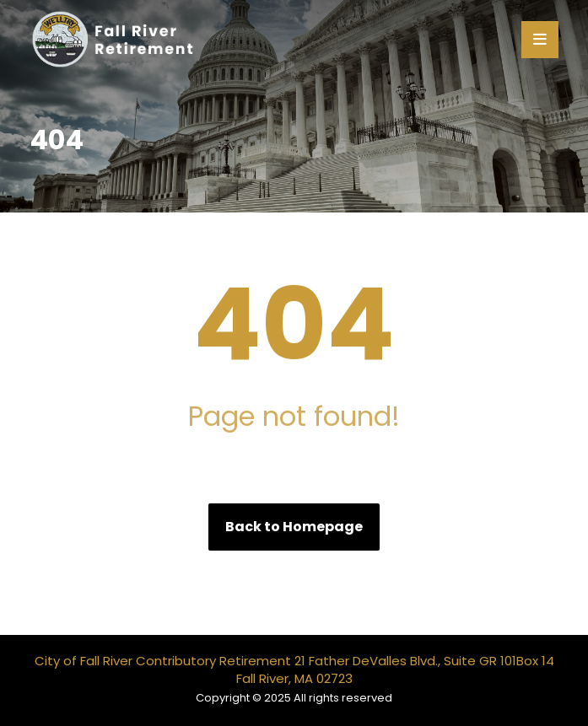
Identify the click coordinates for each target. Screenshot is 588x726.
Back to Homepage (294, 527)
